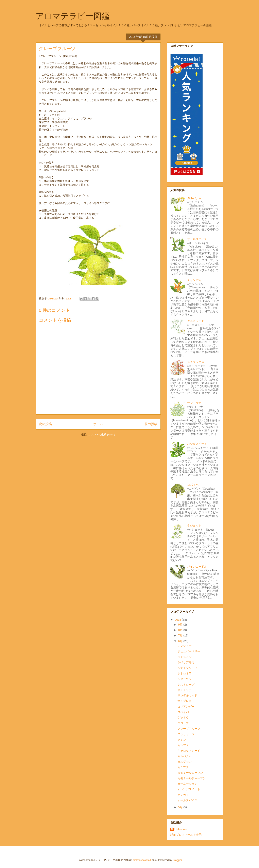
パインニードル (197, 567)
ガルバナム (194, 198)
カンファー (185, 745)
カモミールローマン (190, 773)
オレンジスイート (189, 789)
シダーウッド (186, 679)
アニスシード (196, 321)
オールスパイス (197, 239)
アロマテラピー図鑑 (73, 16)
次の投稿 (45, 424)
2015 (178, 620)
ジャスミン (185, 657)
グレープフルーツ (189, 729)
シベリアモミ (186, 662)
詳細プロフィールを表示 (186, 835)
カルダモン (185, 762)
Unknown (181, 829)
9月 (181, 625)
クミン (182, 740)
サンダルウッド (187, 695)
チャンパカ (194, 280)
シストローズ (186, 685)
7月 (181, 635)
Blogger (177, 860)
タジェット (194, 526)
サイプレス (185, 701)
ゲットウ (183, 717)
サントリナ (194, 403)
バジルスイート (197, 444)
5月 (181, 807)
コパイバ (193, 485)
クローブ (183, 723)
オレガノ (183, 795)
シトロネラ (185, 673)
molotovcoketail (142, 860)
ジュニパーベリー (189, 651)
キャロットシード (189, 751)
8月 (181, 630)
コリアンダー (186, 707)
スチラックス (196, 362)
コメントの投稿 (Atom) (102, 435)
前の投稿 (151, 424)
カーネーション (187, 784)
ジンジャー (185, 646)
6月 (181, 641)
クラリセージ (186, 734)
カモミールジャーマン (192, 778)
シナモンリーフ (187, 668)
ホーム (98, 424)
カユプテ (183, 767)
